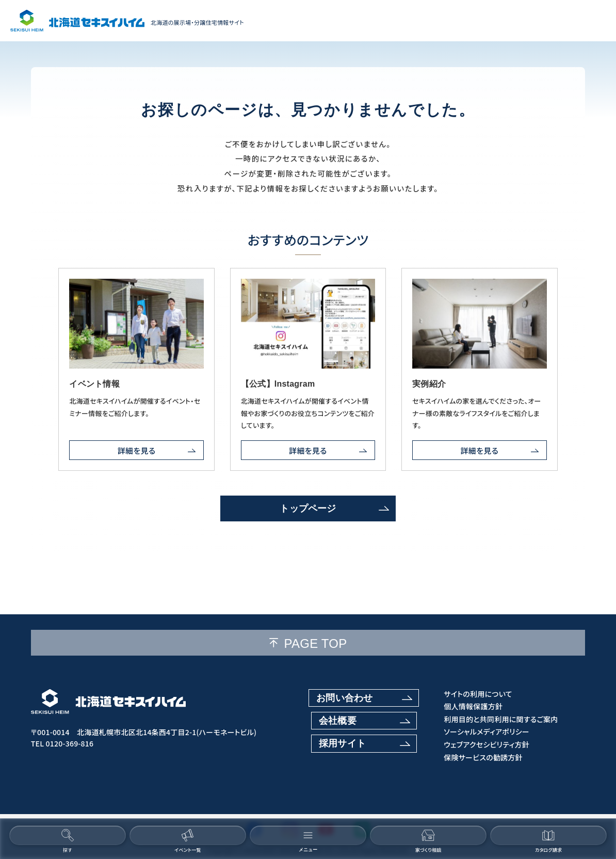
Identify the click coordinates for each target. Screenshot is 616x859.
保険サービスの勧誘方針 (483, 758)
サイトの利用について (478, 694)
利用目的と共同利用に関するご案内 (501, 719)
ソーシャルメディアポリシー (487, 732)
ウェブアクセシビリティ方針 (487, 745)
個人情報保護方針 (473, 706)
